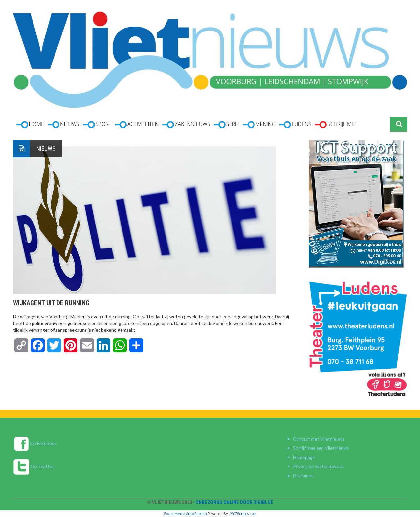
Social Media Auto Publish (185, 514)
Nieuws (46, 149)
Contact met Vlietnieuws (319, 439)
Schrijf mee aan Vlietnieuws (321, 448)
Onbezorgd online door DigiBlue (234, 502)
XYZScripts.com (243, 514)
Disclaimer (303, 475)
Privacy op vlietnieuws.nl (318, 466)
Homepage (304, 457)
